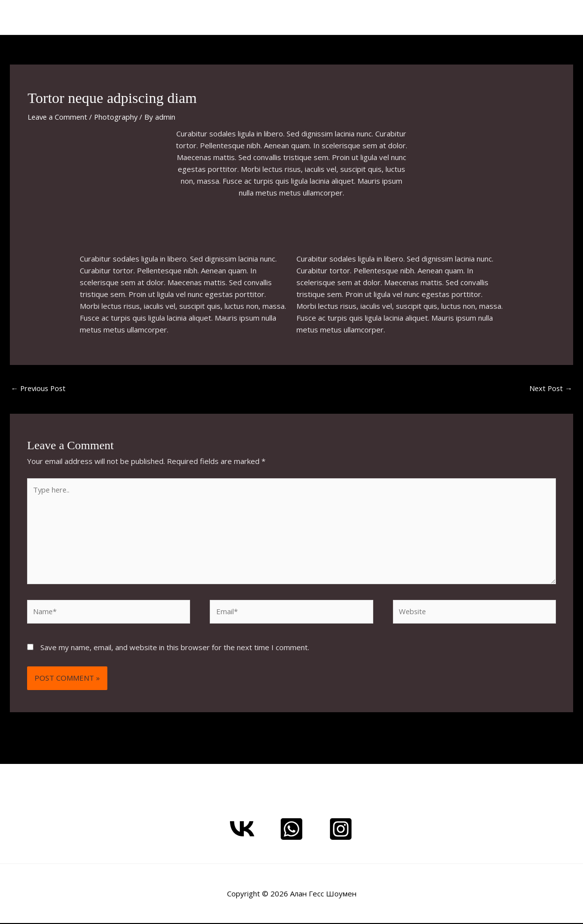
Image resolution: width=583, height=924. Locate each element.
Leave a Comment (58, 117)
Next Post (550, 388)
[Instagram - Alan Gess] (341, 830)
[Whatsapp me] (291, 830)
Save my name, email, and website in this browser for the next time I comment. (175, 649)
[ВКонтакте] (242, 830)
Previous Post (40, 388)
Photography (118, 117)
